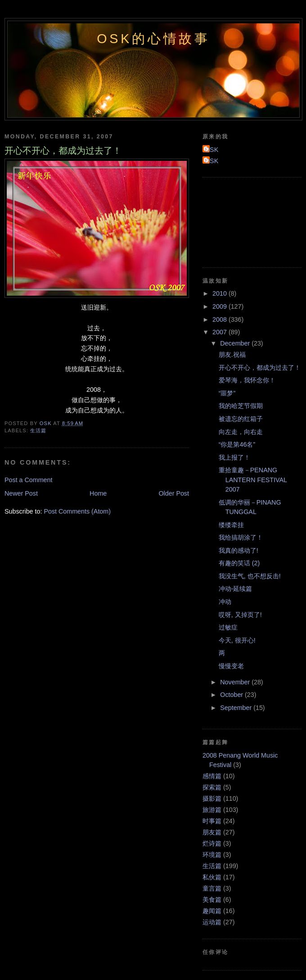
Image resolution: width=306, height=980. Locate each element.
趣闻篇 (212, 911)
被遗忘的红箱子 (241, 419)
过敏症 (228, 627)
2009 (220, 306)
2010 (220, 293)
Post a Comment (28, 480)
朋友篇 (212, 832)
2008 (220, 319)
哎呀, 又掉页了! (240, 615)
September (237, 708)
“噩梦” (227, 393)
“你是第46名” (237, 444)
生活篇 (38, 430)
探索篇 (212, 787)
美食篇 (212, 900)
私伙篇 (212, 877)
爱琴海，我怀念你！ (247, 380)
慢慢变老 (231, 666)
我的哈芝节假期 (241, 406)
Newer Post (21, 493)
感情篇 (212, 776)
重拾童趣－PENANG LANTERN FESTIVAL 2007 (253, 480)
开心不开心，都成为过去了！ (260, 368)
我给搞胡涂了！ (241, 537)
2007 (220, 332)
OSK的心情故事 (153, 39)
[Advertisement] (243, 221)
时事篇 (212, 821)
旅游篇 (212, 810)
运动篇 (212, 922)
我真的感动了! (238, 550)
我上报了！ (234, 457)
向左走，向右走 (241, 432)
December (236, 343)
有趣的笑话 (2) (239, 563)
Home (98, 493)
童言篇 (212, 888)
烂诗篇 (212, 843)
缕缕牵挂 (231, 525)
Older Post (174, 493)
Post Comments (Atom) (77, 511)
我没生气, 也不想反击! (250, 576)
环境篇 (212, 855)
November (236, 682)
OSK (211, 150)
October (232, 695)
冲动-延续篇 (236, 589)
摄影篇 (212, 798)
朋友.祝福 (232, 355)
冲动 (225, 602)
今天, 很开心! (237, 640)
